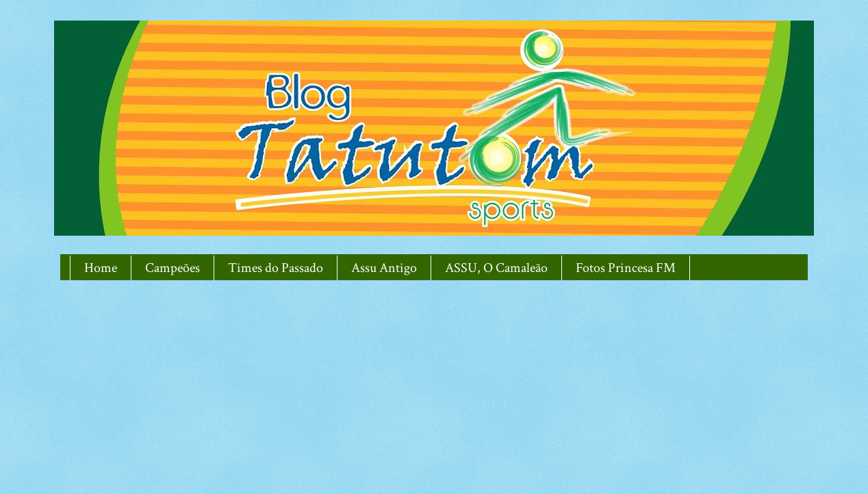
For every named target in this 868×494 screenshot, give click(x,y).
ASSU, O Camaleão (496, 268)
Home (101, 268)
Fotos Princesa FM (626, 268)
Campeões (173, 268)
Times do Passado (276, 268)
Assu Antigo (384, 268)
